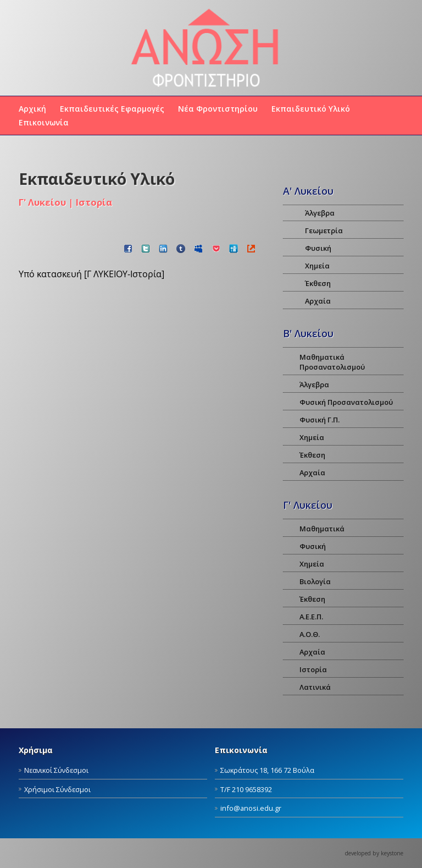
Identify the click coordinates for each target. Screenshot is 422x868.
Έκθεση (318, 283)
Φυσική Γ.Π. (320, 420)
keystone (392, 853)
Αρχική (32, 109)
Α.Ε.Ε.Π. (311, 617)
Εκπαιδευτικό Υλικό (311, 109)
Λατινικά (315, 687)
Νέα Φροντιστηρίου (218, 109)
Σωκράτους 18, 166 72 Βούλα (267, 770)
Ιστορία (313, 669)
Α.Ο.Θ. (310, 634)
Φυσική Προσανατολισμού (346, 402)
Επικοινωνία (44, 122)
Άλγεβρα (320, 213)
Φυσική (318, 248)
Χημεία (317, 266)
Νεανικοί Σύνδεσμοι (56, 770)
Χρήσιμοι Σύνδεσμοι (57, 789)
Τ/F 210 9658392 (246, 789)
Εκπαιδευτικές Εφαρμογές (112, 109)
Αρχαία (318, 301)
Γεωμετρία (324, 230)
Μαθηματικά (322, 529)
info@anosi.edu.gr (251, 808)
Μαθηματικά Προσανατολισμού (332, 362)
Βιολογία (315, 581)
